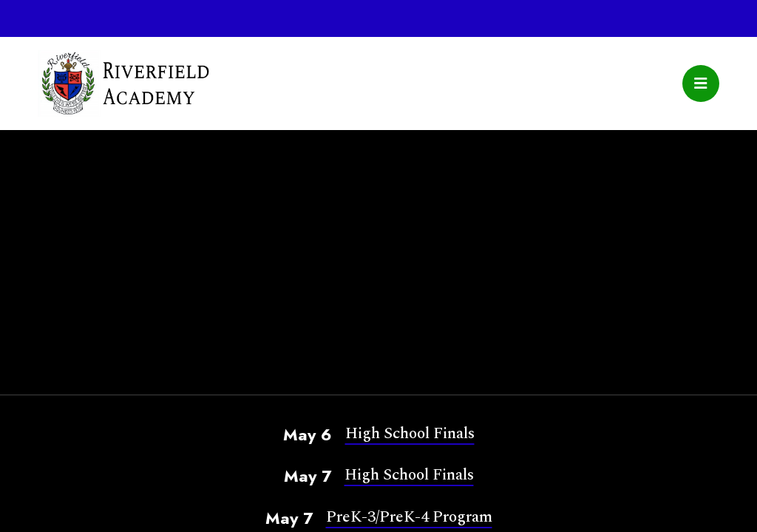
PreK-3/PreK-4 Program (409, 517)
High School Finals (410, 433)
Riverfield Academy (123, 83)
